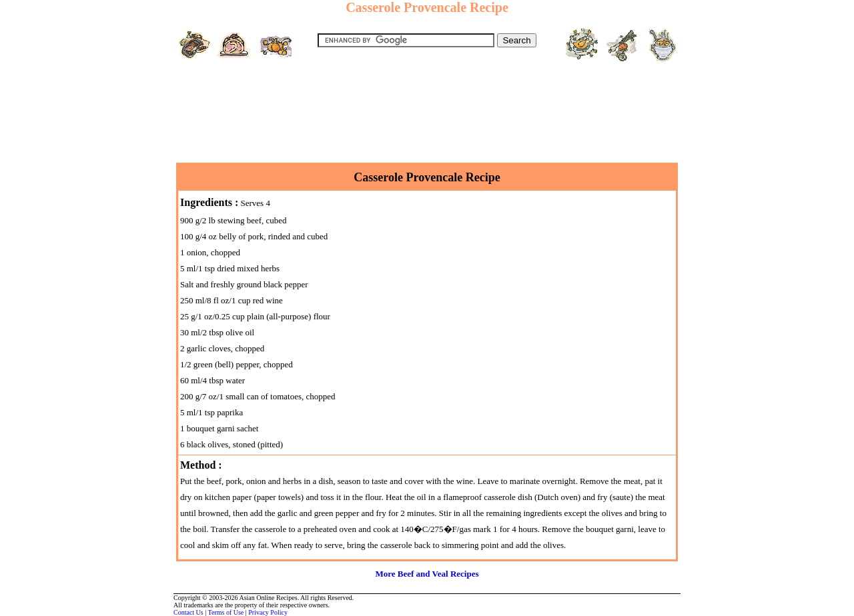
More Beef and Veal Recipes (427, 574)
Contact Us (188, 612)
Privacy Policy (268, 612)
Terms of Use (226, 612)
